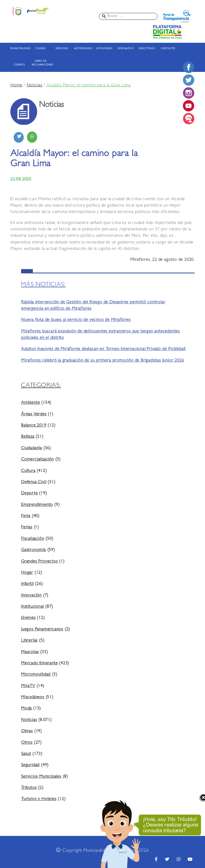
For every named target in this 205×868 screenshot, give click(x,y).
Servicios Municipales (41, 777)
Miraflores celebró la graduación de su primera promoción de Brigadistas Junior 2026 (102, 361)
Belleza (28, 437)
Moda (26, 709)
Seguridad (30, 765)
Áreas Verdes (34, 414)
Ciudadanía (31, 448)
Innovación (31, 596)
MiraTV (28, 686)
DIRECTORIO (147, 49)
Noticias (35, 86)
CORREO (19, 65)
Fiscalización (33, 539)
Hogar (27, 573)
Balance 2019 (34, 426)
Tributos (29, 788)
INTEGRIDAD (104, 49)
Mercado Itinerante (39, 664)
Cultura (28, 471)
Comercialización (38, 460)
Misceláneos (33, 697)
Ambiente (30, 403)
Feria (26, 516)
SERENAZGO (125, 49)
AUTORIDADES (83, 49)
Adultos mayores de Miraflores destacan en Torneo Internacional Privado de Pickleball (103, 349)
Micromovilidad (36, 675)
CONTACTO (168, 49)
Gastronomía (33, 550)
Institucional (32, 607)
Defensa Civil (34, 482)
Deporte (29, 494)
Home (16, 86)
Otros (27, 743)
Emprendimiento (37, 505)
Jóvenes (28, 618)
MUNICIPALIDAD (19, 49)
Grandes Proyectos (40, 562)
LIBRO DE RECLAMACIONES (41, 63)
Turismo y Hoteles (39, 799)
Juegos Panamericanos (42, 630)
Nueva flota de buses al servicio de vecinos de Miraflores (76, 320)
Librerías (29, 641)
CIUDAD (41, 49)
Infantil (27, 584)
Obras (27, 731)
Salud (26, 754)
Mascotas (30, 652)
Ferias (27, 528)
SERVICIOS (62, 49)
